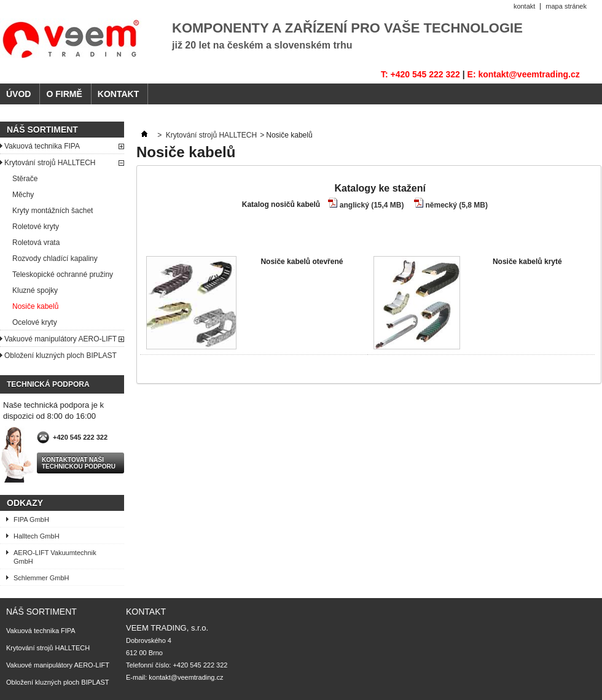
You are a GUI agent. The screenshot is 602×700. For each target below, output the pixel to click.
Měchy (23, 195)
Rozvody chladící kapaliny (55, 259)
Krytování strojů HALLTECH (50, 163)
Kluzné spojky (35, 290)
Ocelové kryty (35, 322)
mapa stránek (566, 6)
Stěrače (25, 179)
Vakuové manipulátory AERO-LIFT (61, 339)
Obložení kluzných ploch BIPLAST (61, 356)
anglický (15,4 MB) (372, 205)
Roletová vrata (36, 243)
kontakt (524, 6)
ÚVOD (18, 94)
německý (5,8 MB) (457, 205)
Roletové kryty (36, 227)
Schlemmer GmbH (41, 578)
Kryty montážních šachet (53, 211)
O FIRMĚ (64, 94)
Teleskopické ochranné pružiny (63, 274)
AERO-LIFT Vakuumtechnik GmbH (55, 557)
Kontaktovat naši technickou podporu (79, 463)
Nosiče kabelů (35, 306)
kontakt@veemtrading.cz (186, 677)
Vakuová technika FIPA (42, 146)
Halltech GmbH (37, 536)
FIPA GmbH (31, 519)
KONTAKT (118, 94)
